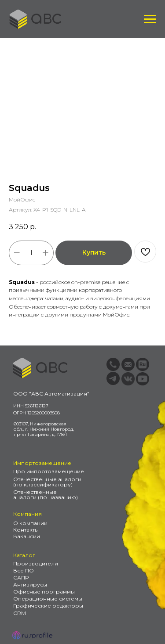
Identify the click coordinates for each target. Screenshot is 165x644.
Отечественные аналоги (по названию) (46, 495)
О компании (30, 523)
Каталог (24, 555)
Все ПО (24, 570)
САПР (21, 577)
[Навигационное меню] (150, 19)
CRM (20, 613)
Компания (27, 514)
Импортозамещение (42, 463)
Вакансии (27, 536)
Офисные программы (44, 592)
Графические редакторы (48, 606)
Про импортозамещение (49, 471)
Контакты (26, 530)
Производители (36, 563)
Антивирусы (30, 585)
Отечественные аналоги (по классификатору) (47, 482)
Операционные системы (48, 599)
